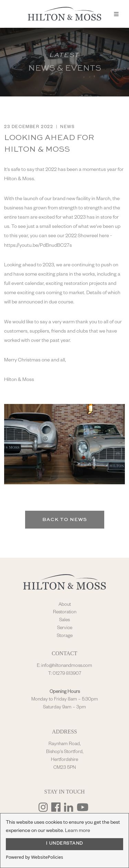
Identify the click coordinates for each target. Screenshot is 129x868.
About (65, 605)
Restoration (65, 613)
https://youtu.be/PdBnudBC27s (38, 246)
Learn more (78, 831)
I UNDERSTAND (65, 844)
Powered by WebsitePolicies (34, 857)
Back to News (65, 520)
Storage (65, 636)
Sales (64, 621)
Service (65, 628)
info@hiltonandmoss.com (67, 666)
